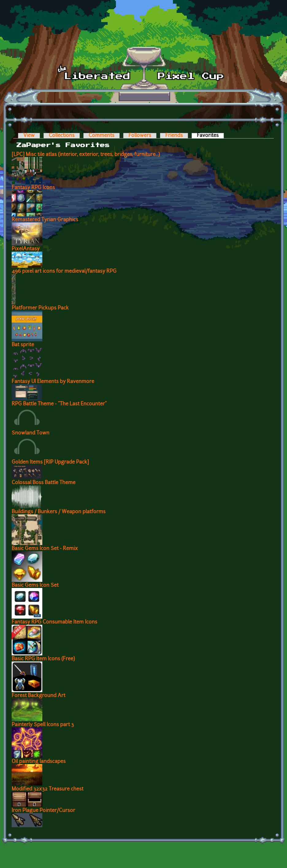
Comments (101, 136)
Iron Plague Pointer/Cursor (43, 811)
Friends (174, 136)
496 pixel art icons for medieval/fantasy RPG (64, 271)
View (29, 136)
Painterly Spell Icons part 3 (43, 725)
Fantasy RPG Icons (33, 188)
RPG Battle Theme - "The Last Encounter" (59, 404)
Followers (140, 136)
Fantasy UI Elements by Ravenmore (53, 382)
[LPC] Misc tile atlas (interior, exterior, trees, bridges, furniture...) (86, 155)
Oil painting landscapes (39, 762)
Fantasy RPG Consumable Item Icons (54, 622)
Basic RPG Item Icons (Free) (43, 659)
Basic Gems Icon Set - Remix (45, 549)
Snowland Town (31, 433)
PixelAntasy (26, 249)
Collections (62, 136)
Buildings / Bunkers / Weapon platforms (59, 512)
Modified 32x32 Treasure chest (48, 789)
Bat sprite (23, 345)
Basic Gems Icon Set (35, 586)
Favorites (210, 136)
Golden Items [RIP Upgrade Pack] (50, 462)
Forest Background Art (38, 696)
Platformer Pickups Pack (40, 308)
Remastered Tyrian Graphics (45, 220)
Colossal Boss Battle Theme (44, 483)
